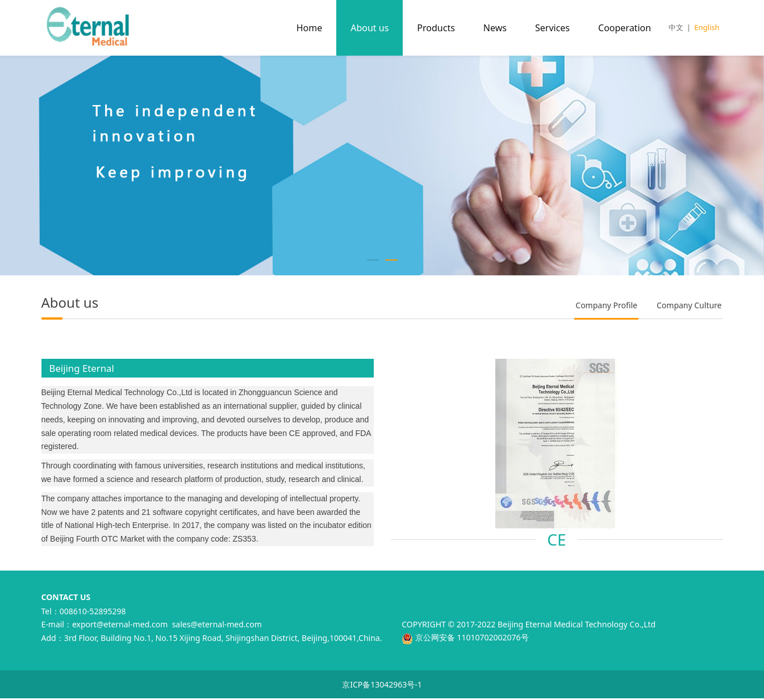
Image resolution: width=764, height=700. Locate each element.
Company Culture (689, 305)
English (707, 27)
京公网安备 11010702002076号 (465, 637)
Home (310, 28)
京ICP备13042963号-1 (382, 684)
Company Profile (606, 305)
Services (552, 28)
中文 (676, 27)
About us (370, 28)
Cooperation (625, 28)
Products (436, 28)
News (495, 28)
